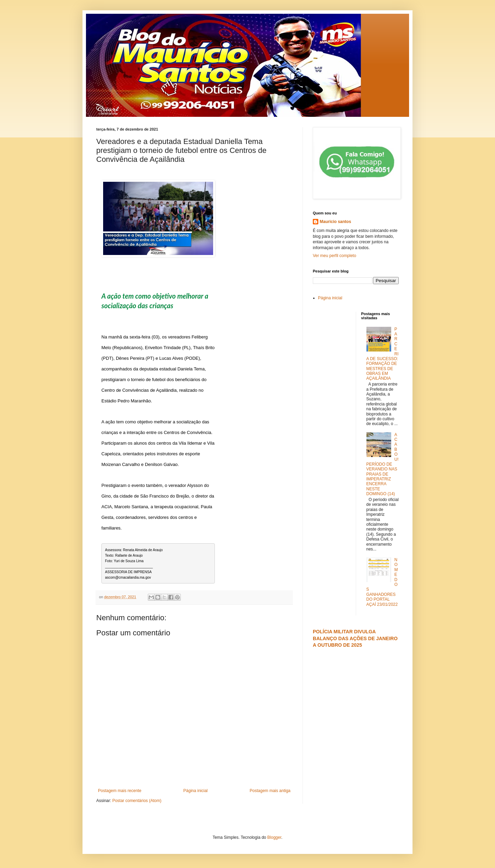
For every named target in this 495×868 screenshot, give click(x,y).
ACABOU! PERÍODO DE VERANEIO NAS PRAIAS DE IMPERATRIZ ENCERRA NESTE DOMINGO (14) (383, 464)
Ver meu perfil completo (334, 256)
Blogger (274, 837)
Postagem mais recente (120, 791)
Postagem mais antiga (270, 791)
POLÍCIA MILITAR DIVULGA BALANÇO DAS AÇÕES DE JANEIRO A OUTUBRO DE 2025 (355, 638)
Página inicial (195, 791)
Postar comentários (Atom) (137, 801)
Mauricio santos (335, 222)
